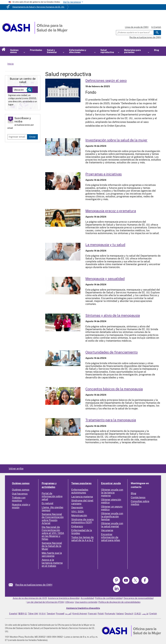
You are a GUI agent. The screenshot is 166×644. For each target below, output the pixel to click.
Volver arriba (16, 469)
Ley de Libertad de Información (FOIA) (45, 602)
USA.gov (70, 602)
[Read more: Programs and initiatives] (63, 181)
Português (110, 614)
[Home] (35, 33)
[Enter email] (17, 137)
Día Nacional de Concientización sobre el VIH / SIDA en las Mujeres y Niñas (53, 533)
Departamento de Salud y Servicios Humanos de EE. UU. (38, 7)
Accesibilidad (87, 598)
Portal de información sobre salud (52, 496)
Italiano (120, 614)
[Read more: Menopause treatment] (63, 427)
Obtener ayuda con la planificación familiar (112, 516)
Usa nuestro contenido (86, 602)
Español (13, 614)
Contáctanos (138, 497)
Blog (157, 50)
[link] (12, 585)
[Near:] (21, 90)
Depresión (77, 508)
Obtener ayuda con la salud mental (112, 525)
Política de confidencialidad (109, 598)
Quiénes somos (21, 483)
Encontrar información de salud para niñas (111, 537)
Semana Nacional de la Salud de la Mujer (52, 546)
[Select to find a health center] (29, 90)
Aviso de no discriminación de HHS (30, 598)
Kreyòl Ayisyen (80, 614)
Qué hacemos (20, 494)
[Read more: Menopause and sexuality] (63, 286)
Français (92, 614)
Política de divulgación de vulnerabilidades (119, 602)
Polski (101, 614)
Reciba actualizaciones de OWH (145, 37)
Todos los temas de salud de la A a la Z (82, 539)
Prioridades (36, 50)
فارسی (145, 614)
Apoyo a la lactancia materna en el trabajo (52, 563)
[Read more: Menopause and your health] (63, 252)
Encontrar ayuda (111, 483)
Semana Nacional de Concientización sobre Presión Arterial (53, 519)
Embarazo (77, 526)
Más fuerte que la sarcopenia (52, 554)
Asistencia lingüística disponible (64, 598)
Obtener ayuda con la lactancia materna (112, 493)
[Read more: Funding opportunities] (63, 358)
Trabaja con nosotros (19, 499)
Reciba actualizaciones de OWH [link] (34, 585)
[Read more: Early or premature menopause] (63, 218)
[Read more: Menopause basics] (63, 396)
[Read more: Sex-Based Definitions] (63, 90)
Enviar (33, 137)
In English (156, 27)
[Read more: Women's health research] (63, 147)
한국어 (42, 614)
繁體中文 (23, 614)
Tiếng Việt (33, 614)
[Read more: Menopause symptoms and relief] (63, 322)
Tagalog (51, 614)
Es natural (48, 503)
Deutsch (129, 614)
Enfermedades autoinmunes (80, 491)
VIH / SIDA (77, 512)
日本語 (137, 614)
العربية (68, 614)
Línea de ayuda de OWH (137, 27)
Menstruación (79, 515)
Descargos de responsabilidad (138, 598)
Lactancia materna (82, 497)
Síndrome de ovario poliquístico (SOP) (82, 521)
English (153, 614)
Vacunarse (107, 530)
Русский (60, 614)
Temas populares (81, 483)
